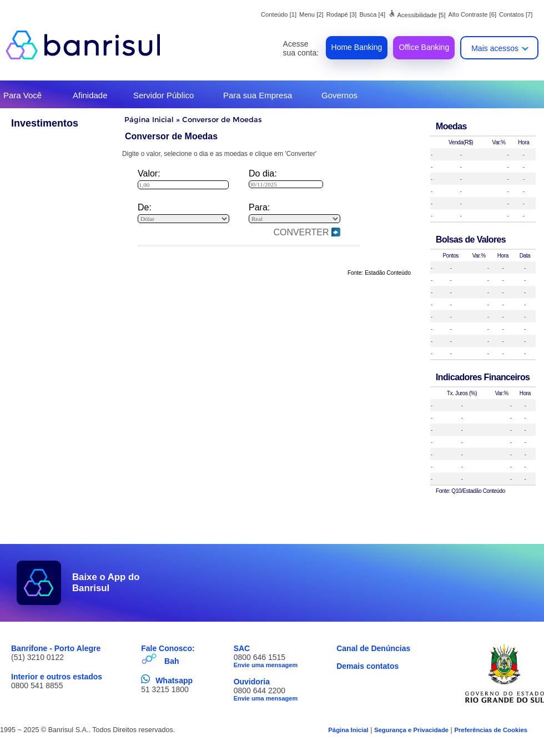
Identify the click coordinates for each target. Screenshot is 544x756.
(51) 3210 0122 (37, 657)
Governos (339, 95)
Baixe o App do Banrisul (106, 583)
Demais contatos (367, 666)
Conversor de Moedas (222, 119)
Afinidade (90, 95)
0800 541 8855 (37, 686)
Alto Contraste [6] (472, 14)
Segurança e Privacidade (411, 730)
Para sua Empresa (258, 95)
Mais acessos (495, 48)
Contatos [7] (516, 14)
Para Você (22, 95)
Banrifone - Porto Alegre (56, 648)
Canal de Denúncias (373, 648)
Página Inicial (149, 119)
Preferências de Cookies (491, 730)
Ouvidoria (252, 682)
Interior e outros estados (57, 677)
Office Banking (424, 47)
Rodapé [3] (342, 14)
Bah (172, 661)
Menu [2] (311, 14)
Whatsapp (174, 681)
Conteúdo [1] (279, 14)
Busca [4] (372, 14)
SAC (242, 648)
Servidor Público (163, 95)
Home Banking (357, 47)
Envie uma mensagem (266, 665)
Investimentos (45, 123)
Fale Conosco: (168, 648)
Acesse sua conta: (301, 48)
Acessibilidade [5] (417, 15)
